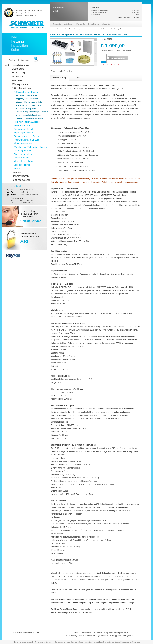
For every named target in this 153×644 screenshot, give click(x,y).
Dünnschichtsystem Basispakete (29, 102)
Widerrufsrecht (114, 633)
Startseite (57, 24)
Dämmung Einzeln (22, 151)
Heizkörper (17, 77)
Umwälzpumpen (20, 176)
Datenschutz (97, 633)
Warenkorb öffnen (125, 18)
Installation (19, 45)
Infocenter (106, 24)
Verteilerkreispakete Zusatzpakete (30, 115)
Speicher (16, 172)
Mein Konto (69, 24)
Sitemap (75, 633)
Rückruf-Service (86, 633)
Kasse (137, 18)
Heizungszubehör (21, 180)
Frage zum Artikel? (58, 71)
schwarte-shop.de (22, 11)
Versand (120, 50)
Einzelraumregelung (23, 154)
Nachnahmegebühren (126, 636)
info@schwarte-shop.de (29, 194)
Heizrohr (18, 168)
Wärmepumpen (20, 84)
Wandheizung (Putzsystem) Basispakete (32, 112)
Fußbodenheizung (21, 88)
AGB (105, 633)
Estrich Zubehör (21, 158)
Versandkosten (106, 636)
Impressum (124, 633)
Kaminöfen (17, 80)
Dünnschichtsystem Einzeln (27, 136)
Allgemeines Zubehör (24, 161)
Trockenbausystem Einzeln (26, 140)
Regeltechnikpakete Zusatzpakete (30, 118)
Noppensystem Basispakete (27, 99)
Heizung (17, 41)
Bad (14, 37)
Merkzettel (81, 24)
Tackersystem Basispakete (27, 95)
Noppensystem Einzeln (24, 133)
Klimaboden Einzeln (23, 143)
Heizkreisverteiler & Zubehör (27, 122)
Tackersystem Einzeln (24, 129)
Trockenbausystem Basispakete (29, 105)
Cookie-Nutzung (121, 642)
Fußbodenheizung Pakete (26, 92)
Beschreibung (60, 78)
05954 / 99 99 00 (27, 190)
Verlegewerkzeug (22, 165)
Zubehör (76, 78)
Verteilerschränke (22, 125)
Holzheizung (18, 73)
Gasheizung (18, 69)
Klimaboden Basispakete (26, 109)
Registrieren (94, 24)
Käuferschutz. (32, 15)
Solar (15, 50)
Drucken (72, 71)
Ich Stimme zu (135, 642)
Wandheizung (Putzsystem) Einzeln (30, 147)
